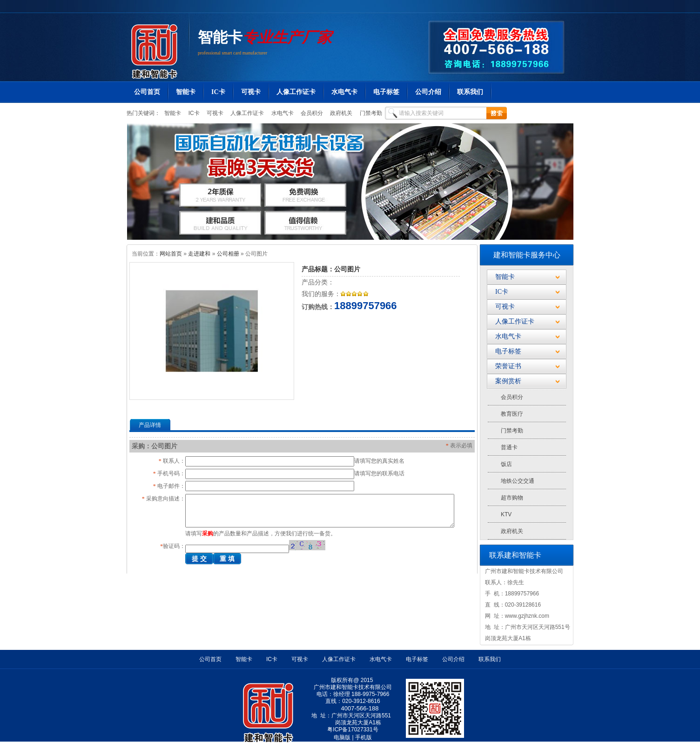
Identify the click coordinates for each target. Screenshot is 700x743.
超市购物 (512, 498)
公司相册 (228, 254)
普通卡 (509, 447)
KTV (506, 514)
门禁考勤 (370, 113)
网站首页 (171, 254)
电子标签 (386, 92)
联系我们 (470, 92)
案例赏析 (508, 381)
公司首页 (147, 92)
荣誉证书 (508, 366)
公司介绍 (428, 92)
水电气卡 (344, 92)
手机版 (363, 737)
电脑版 (342, 737)
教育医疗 (512, 414)
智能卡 (220, 37)
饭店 (506, 464)
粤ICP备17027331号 (353, 729)
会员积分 (311, 113)
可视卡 (251, 92)
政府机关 (340, 113)
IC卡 (218, 92)
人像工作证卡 (296, 92)
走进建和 (199, 254)
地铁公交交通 (518, 481)
